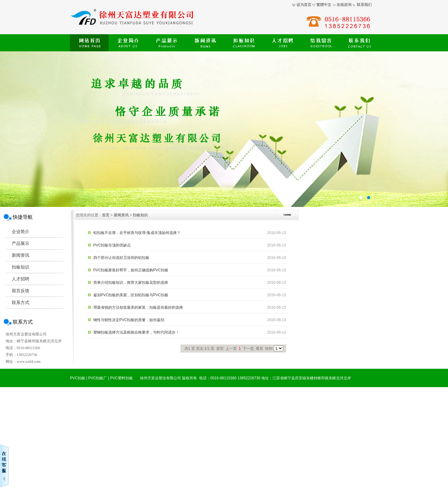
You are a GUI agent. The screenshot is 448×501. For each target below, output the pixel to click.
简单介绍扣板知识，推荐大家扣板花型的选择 (131, 283)
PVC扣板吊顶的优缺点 (112, 245)
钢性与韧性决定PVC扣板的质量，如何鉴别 (129, 320)
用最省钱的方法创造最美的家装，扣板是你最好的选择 (138, 307)
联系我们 (364, 5)
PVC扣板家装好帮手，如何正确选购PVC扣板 (131, 270)
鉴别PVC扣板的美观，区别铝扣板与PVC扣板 (131, 295)
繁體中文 (324, 5)
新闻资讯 (121, 215)
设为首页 (304, 5)
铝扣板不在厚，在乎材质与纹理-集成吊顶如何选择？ (137, 233)
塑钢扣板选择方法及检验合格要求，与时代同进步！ (136, 332)
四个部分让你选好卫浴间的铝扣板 (121, 258)
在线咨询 (344, 5)
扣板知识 (140, 215)
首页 (106, 215)
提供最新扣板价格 (224, 129)
